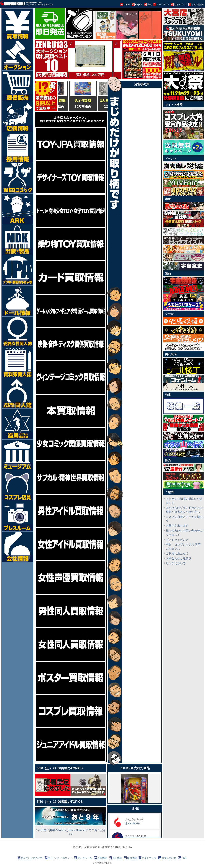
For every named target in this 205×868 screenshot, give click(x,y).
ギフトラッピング (177, 540)
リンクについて (176, 563)
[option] (95, 26)
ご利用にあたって (177, 553)
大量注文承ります (177, 526)
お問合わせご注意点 (179, 558)
